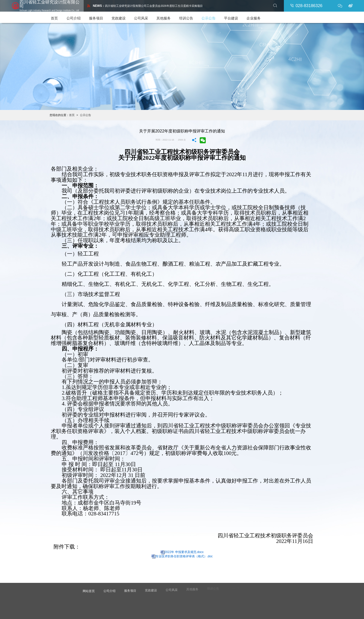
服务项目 (104, 16)
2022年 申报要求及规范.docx (184, 551)
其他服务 (171, 16)
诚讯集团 (190, 610)
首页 (62, 16)
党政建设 (126, 16)
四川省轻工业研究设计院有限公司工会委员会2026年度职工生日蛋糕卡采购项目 (155, 5)
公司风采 (149, 16)
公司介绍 (81, 16)
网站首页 (89, 587)
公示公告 (216, 16)
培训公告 (194, 16)
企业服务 (261, 16)
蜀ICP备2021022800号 (232, 606)
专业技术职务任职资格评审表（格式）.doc (184, 555)
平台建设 (239, 16)
